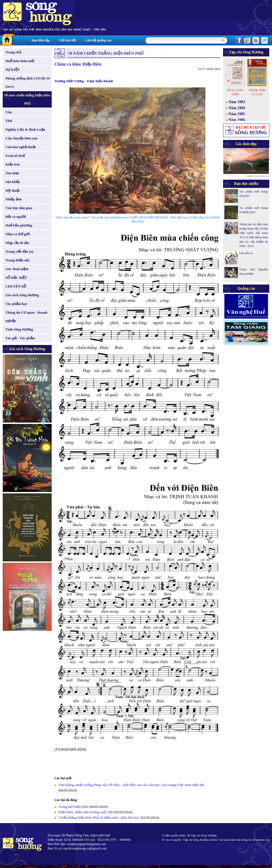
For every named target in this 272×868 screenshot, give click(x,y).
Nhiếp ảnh (13, 199)
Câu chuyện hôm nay (22, 138)
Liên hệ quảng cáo (98, 40)
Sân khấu (13, 182)
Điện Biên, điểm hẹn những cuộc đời (86, 812)
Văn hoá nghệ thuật (21, 147)
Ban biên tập (41, 40)
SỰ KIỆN (13, 70)
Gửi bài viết (67, 40)
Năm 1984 (237, 108)
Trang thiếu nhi (17, 260)
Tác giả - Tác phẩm (20, 338)
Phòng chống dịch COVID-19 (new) (28, 82)
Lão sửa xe (246, 253)
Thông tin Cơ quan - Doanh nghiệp (26, 317)
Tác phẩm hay (16, 304)
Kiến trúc (13, 164)
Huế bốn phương (19, 225)
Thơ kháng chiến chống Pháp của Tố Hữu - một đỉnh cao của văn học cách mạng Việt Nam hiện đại (131, 785)
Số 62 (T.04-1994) (235, 92)
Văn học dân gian (19, 208)
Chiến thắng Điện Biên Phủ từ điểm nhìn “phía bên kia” (99, 817)
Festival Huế (15, 156)
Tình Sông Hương (19, 329)
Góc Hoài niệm (17, 269)
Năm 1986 (237, 120)
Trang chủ (13, 52)
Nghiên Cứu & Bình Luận (25, 129)
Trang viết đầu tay (20, 251)
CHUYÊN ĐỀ (16, 286)
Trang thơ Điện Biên (73, 807)
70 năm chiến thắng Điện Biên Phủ (27, 99)
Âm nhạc (12, 173)
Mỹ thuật (13, 190)
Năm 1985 (237, 114)
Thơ (9, 121)
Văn (9, 112)
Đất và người (16, 217)
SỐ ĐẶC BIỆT (16, 278)
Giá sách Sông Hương (22, 295)
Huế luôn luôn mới (20, 61)
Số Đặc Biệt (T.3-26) (257, 92)
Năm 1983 (237, 102)
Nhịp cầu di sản (17, 243)
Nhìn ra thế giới (18, 234)
